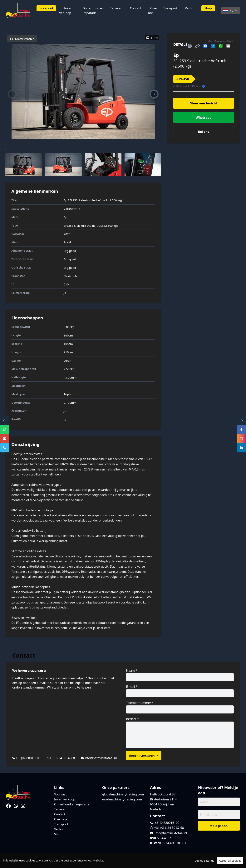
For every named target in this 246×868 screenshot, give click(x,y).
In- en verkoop (66, 11)
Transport (170, 8)
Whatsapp (204, 117)
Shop (208, 8)
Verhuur (191, 8)
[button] (12, 94)
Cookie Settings (204, 861)
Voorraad (46, 8)
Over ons (153, 11)
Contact (135, 8)
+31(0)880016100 (28, 758)
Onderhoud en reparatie (93, 11)
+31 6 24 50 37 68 (62, 758)
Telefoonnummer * (180, 707)
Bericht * (180, 732)
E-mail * (180, 691)
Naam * (180, 675)
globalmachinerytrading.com (123, 794)
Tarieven (116, 8)
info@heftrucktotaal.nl (101, 758)
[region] (123, 861)
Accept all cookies (230, 861)
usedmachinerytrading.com (122, 799)
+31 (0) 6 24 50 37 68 (167, 828)
